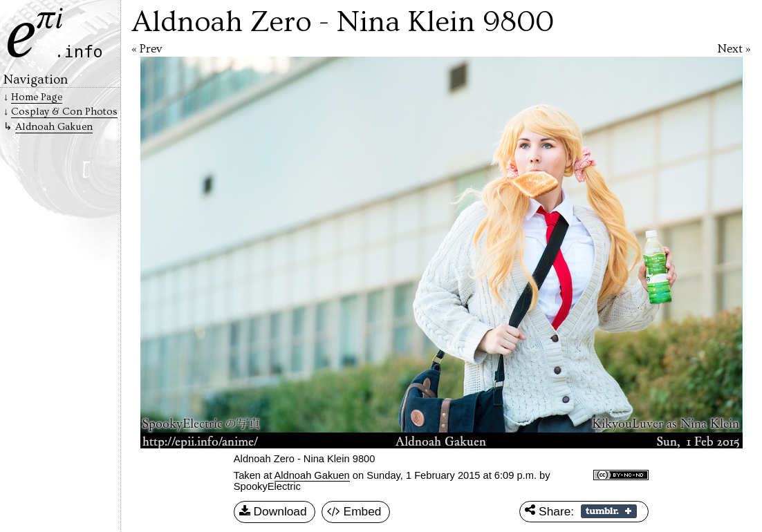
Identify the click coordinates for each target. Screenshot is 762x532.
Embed (354, 512)
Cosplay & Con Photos (64, 112)
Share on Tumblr (609, 511)
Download (273, 512)
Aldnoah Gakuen (312, 475)
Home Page (37, 97)
